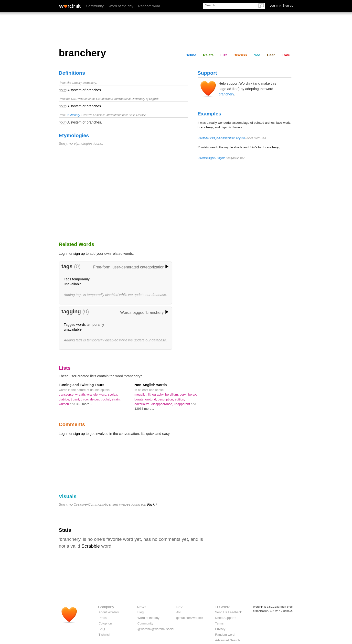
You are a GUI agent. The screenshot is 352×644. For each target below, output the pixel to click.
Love (286, 55)
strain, (116, 399)
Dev (179, 607)
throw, (85, 399)
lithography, (157, 394)
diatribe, (65, 399)
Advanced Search (228, 640)
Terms (219, 623)
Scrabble (91, 546)
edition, (180, 399)
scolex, (113, 394)
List (224, 55)
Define (191, 55)
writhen (64, 404)
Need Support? (226, 618)
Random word (149, 6)
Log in (64, 254)
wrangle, (93, 394)
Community (95, 6)
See (257, 55)
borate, (140, 399)
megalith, (141, 394)
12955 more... (144, 409)
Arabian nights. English (212, 158)
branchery (226, 94)
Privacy (220, 629)
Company (106, 607)
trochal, (106, 399)
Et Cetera (223, 607)
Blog (141, 612)
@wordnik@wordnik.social (156, 629)
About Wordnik (109, 612)
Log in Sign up (282, 5)
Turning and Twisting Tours (82, 385)
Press (103, 618)
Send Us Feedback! (229, 612)
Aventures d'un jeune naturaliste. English (222, 138)
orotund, (151, 399)
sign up (79, 254)
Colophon (105, 623)
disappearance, (163, 404)
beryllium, (172, 394)
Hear (271, 55)
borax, (193, 394)
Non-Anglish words (151, 385)
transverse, (67, 394)
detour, (95, 399)
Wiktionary (73, 115)
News (142, 607)
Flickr (151, 504)
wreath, (81, 394)
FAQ (102, 629)
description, (166, 399)
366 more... (84, 404)
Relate (208, 55)
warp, (104, 394)
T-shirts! (104, 635)
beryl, (184, 394)
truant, (76, 399)
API (179, 612)
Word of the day (121, 6)
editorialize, (143, 404)
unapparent (182, 404)
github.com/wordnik (190, 618)
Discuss (240, 55)
